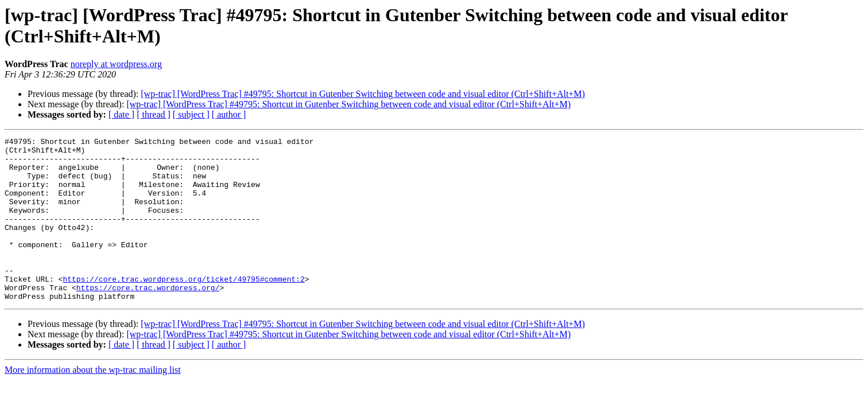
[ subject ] (191, 114)
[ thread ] (154, 114)
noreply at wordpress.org (116, 64)
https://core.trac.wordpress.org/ (148, 318)
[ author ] (229, 114)
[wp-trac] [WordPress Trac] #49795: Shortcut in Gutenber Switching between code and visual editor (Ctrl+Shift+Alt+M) (363, 94)
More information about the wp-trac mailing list (93, 402)
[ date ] (121, 114)
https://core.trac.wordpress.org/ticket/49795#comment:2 (183, 308)
